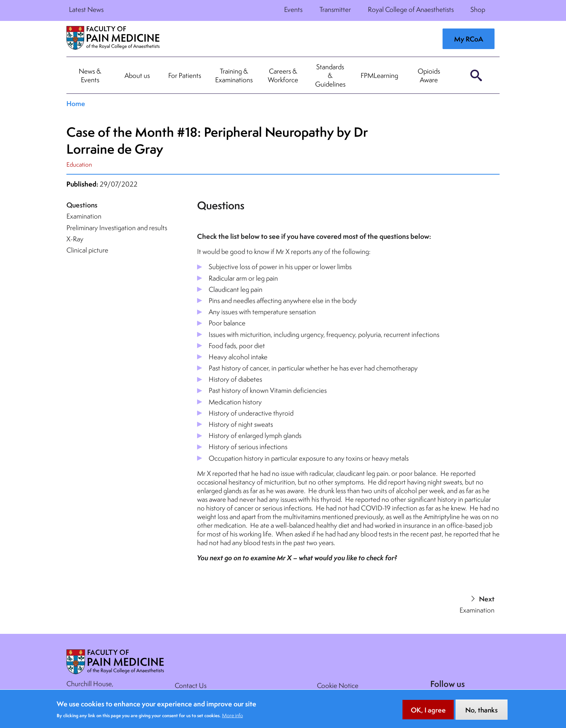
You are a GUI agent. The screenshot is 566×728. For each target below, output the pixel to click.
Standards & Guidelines (330, 75)
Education (79, 164)
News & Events (90, 75)
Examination (84, 216)
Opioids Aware (429, 75)
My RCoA (469, 39)
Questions (82, 205)
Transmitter (335, 9)
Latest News (86, 9)
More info (232, 719)
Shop (478, 9)
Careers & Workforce (283, 75)
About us (137, 75)
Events (293, 9)
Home (76, 104)
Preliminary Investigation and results (117, 228)
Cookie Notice (338, 685)
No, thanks (482, 714)
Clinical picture (87, 250)
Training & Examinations (234, 75)
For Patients (185, 75)
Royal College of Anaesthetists (411, 9)
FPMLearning (379, 75)
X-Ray (75, 239)
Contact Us (191, 685)
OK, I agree (428, 714)
